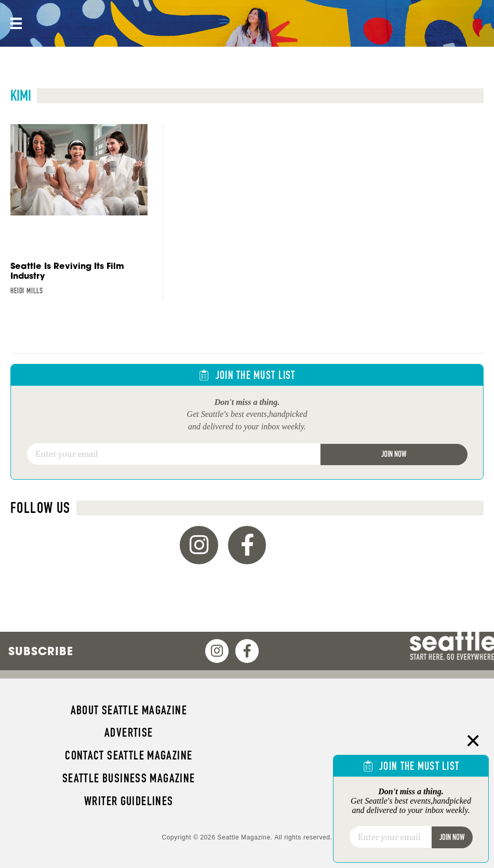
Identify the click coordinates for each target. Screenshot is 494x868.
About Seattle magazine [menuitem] (129, 710)
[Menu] (15, 23)
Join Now (394, 454)
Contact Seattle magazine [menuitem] (129, 755)
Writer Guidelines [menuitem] (129, 801)
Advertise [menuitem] (129, 733)
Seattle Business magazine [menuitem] (129, 778)
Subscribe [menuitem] (41, 651)
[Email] (173, 454)
